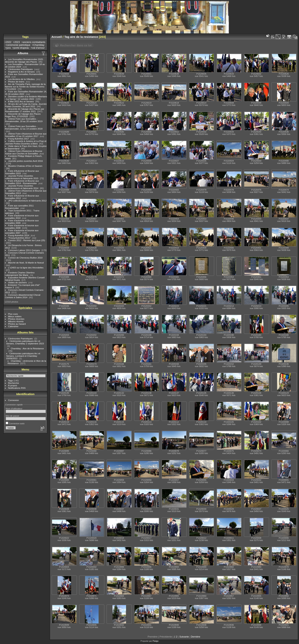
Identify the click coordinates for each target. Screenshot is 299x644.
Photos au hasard (17, 324)
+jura (8, 48)
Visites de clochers (18, 282)
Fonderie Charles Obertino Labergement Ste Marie (20, 274)
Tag (67, 37)
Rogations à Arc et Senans (21, 72)
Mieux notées (15, 316)
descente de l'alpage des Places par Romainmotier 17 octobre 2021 (25, 110)
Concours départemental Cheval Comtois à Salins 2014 (23, 296)
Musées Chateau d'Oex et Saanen (25, 166)
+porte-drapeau (21, 48)
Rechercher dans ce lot (76, 45)
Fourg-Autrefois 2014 (19, 235)
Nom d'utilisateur (14, 409)
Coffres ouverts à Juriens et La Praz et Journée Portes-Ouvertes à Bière (26, 142)
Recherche (14, 383)
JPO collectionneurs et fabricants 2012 (27, 201)
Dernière (196, 637)
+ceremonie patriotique (18, 45)
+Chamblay (38, 45)
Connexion (14, 400)
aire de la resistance (84, 37)
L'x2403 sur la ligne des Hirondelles (26, 268)
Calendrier (13, 326)
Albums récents (16, 321)
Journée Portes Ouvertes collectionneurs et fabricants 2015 (22, 177)
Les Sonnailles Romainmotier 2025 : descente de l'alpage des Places (25, 60)
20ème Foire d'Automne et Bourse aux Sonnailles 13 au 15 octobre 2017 (26, 135)
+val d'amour (38, 48)
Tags (11, 380)
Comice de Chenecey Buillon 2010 (25, 258)
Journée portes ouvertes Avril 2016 (26, 161)
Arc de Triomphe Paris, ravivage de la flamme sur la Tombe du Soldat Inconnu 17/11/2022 (25, 87)
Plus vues (13, 314)
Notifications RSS (17, 388)
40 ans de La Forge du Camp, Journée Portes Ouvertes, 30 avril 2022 (26, 105)
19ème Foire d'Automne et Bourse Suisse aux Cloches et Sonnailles (24, 152)
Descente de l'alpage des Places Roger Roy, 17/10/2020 (23, 115)
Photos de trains (16, 82)
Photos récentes (16, 319)
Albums (23, 53)
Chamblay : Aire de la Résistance (27, 348)
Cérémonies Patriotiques (20, 69)
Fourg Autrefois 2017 (19, 139)
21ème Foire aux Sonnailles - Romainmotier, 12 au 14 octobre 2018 (24, 127)
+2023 (16, 42)
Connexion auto (15, 423)
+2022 (8, 42)
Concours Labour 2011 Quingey (24, 250)
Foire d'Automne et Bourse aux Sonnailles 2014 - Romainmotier (22, 182)
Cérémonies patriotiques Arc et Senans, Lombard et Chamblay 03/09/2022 (23, 356)
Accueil (57, 37)
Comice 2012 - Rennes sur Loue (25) (27, 240)
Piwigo (156, 641)
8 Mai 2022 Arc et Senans (21, 101)
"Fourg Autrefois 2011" (19, 238)
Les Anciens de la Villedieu (22, 79)
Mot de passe (12, 416)
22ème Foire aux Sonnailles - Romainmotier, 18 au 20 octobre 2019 (24, 120)
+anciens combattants (33, 42)
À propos (13, 385)
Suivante (184, 637)
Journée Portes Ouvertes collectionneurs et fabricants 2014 (22, 187)
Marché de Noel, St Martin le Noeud (26, 263)
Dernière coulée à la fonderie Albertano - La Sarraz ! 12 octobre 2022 (26, 98)
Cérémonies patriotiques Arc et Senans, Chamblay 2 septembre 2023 (25, 342)
